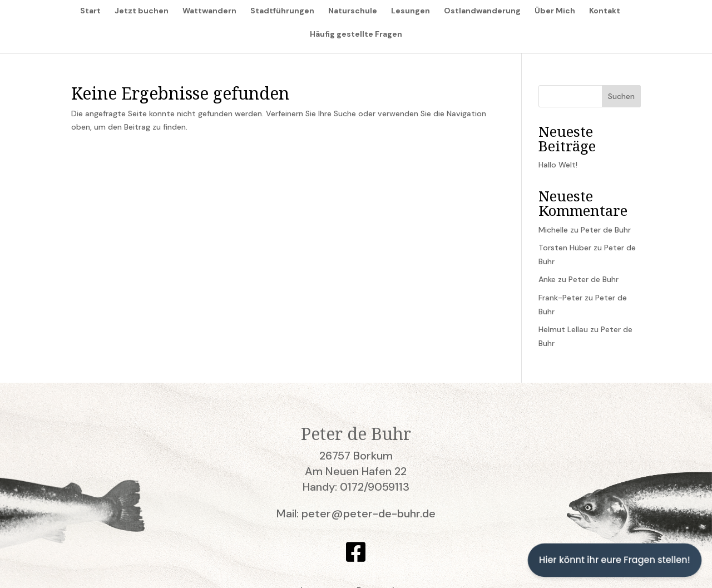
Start (90, 11)
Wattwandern (209, 11)
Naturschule (353, 11)
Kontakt (605, 11)
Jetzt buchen (142, 11)
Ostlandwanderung (482, 11)
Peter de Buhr (606, 230)
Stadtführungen (282, 11)
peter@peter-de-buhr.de (369, 513)
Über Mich (555, 11)
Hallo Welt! (558, 165)
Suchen (621, 96)
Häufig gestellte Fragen (356, 34)
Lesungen (411, 11)
